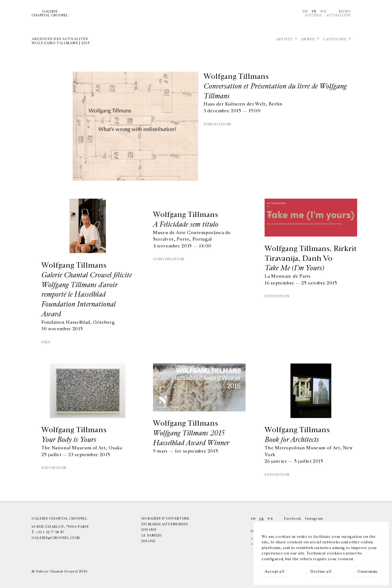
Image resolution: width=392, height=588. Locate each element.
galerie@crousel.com (56, 538)
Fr (314, 11)
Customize (368, 572)
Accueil (314, 15)
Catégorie (335, 39)
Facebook (293, 519)
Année (308, 39)
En (305, 11)
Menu (345, 11)
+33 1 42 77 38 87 (50, 532)
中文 (324, 11)
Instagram (314, 519)
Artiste (284, 39)
